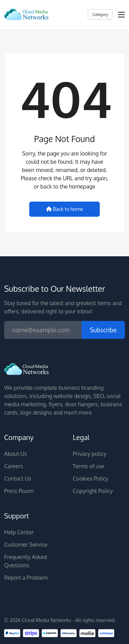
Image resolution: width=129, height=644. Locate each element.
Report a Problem (26, 578)
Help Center (19, 532)
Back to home (65, 209)
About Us (15, 454)
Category (100, 14)
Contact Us (18, 479)
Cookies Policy (91, 479)
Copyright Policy (93, 491)
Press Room (19, 491)
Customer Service (26, 545)
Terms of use (89, 466)
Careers (14, 466)
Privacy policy (90, 454)
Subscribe (103, 330)
